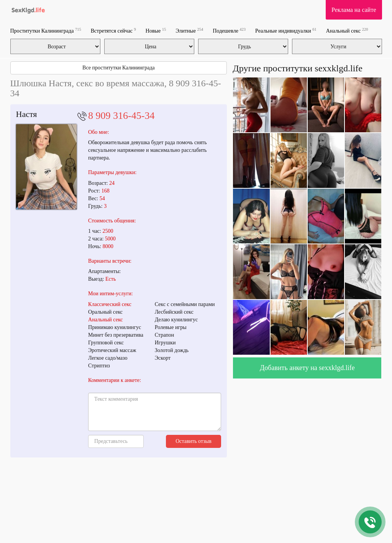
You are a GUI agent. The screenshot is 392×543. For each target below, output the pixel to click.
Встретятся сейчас (113, 30)
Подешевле (229, 30)
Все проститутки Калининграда (119, 68)
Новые (156, 30)
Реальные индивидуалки (286, 30)
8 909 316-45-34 (121, 116)
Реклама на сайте (354, 10)
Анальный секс (347, 30)
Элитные (189, 30)
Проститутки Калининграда (46, 30)
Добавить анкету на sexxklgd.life (307, 368)
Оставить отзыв (194, 441)
